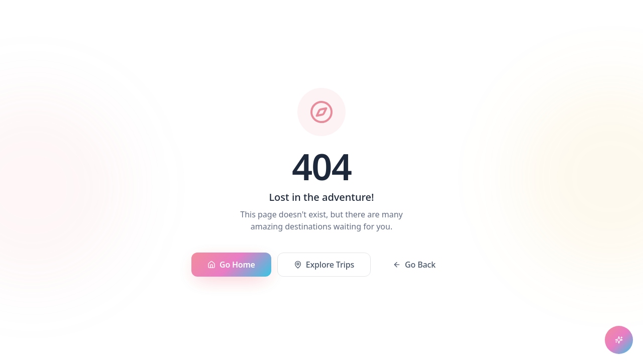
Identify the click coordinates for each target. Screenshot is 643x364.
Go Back (414, 265)
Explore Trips (324, 265)
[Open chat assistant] (619, 340)
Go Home (231, 265)
